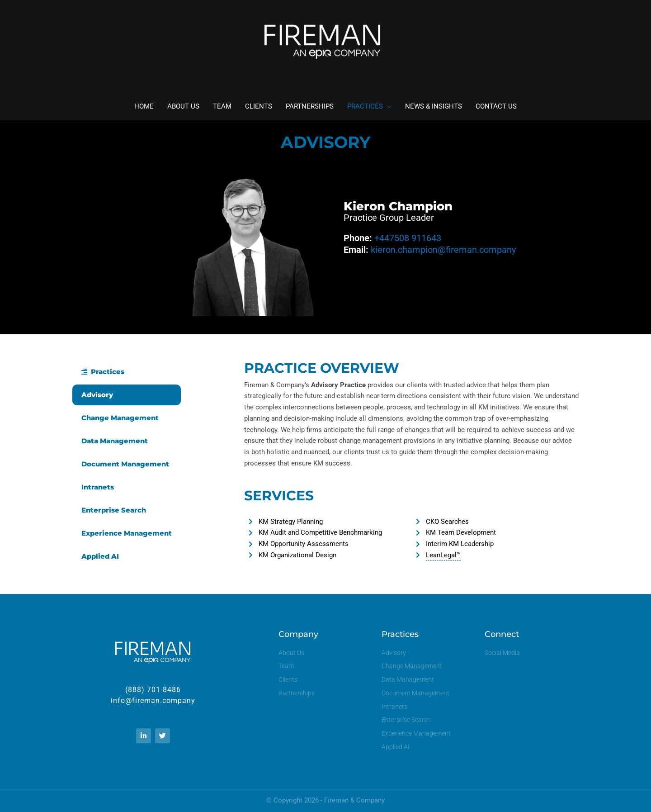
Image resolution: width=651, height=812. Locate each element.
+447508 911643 (408, 238)
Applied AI (100, 556)
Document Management (125, 464)
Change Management (120, 418)
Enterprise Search (114, 510)
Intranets (98, 487)
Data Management (115, 441)
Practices (103, 372)
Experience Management (127, 533)
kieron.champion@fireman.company (443, 250)
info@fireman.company (153, 700)
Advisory (97, 395)
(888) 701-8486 (153, 690)
